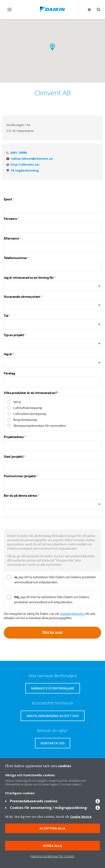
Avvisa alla (52, 846)
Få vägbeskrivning (25, 170)
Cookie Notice (81, 817)
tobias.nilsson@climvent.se (32, 159)
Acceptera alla (52, 828)
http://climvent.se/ (25, 164)
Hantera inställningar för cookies (52, 856)
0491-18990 (19, 153)
